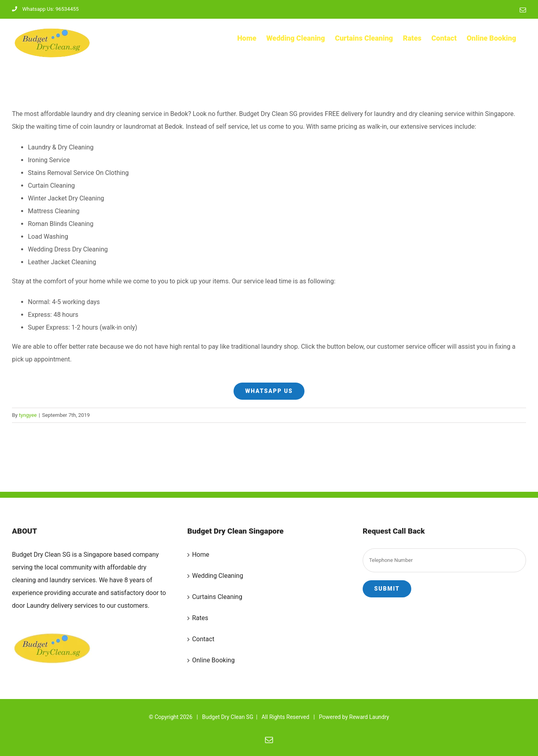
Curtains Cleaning (217, 597)
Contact (203, 639)
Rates (200, 618)
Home (201, 555)
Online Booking (213, 660)
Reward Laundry (369, 717)
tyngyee (28, 415)
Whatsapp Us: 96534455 (45, 9)
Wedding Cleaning (218, 576)
